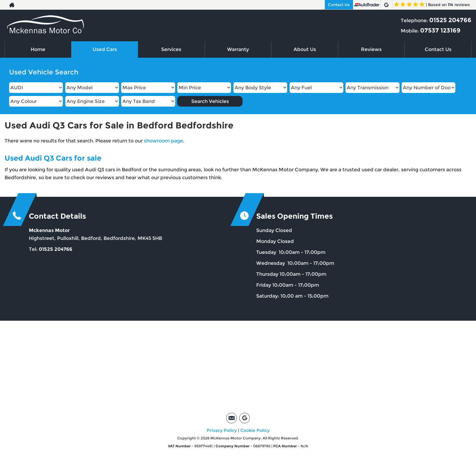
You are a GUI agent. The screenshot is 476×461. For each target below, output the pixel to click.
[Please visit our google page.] (386, 5)
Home (38, 49)
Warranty (238, 49)
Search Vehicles (210, 101)
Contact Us (339, 5)
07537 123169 (440, 30)
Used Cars (105, 49)
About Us (305, 49)
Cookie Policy (255, 430)
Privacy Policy (222, 430)
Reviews (371, 49)
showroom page (163, 141)
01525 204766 (450, 20)
